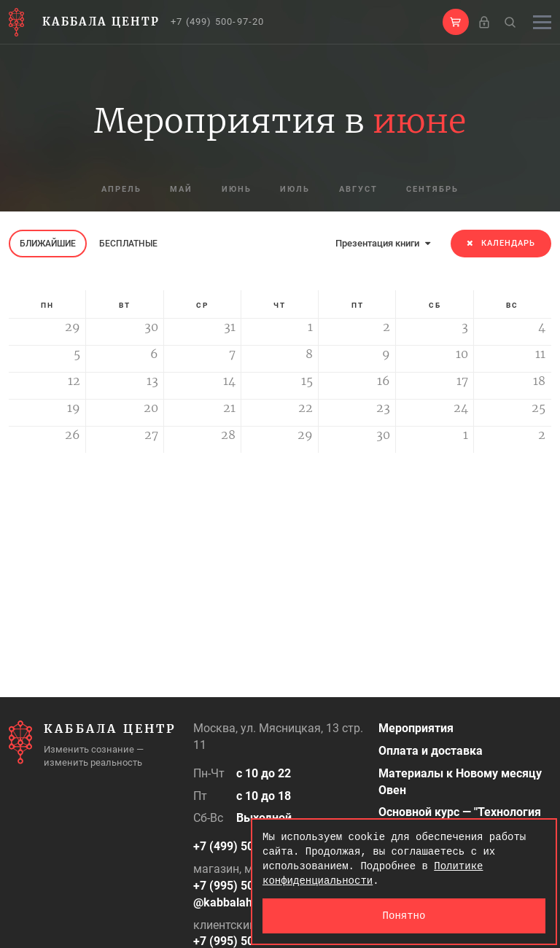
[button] (456, 22)
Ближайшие (48, 244)
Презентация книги (383, 243)
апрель (117, 190)
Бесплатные (128, 244)
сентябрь (437, 190)
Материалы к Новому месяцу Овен (460, 782)
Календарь (501, 243)
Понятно (404, 916)
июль (296, 190)
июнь (236, 190)
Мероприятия (416, 728)
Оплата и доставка (431, 751)
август (361, 190)
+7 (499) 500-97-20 (218, 22)
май (179, 190)
